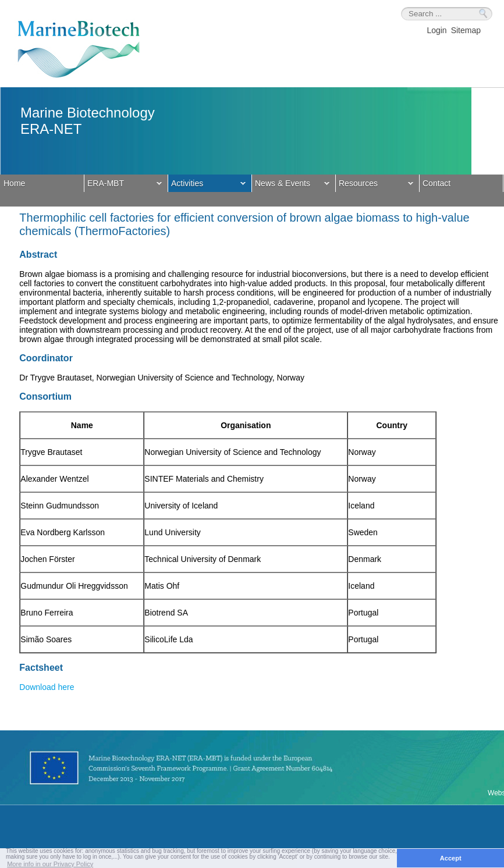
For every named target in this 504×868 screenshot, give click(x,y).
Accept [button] (451, 858)
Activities (207, 184)
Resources (375, 184)
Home (14, 183)
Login (436, 30)
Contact (436, 183)
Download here (47, 687)
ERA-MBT (123, 184)
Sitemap (466, 30)
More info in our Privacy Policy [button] (50, 864)
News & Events (291, 184)
